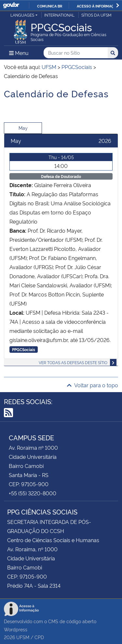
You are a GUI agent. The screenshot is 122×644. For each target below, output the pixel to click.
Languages (22, 15)
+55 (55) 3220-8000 (33, 493)
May (23, 128)
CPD (39, 637)
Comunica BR (50, 6)
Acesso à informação (98, 6)
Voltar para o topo (93, 385)
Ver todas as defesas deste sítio (73, 362)
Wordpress (16, 629)
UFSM (23, 637)
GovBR (11, 5)
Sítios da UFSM (96, 15)
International (59, 15)
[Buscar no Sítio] (76, 53)
